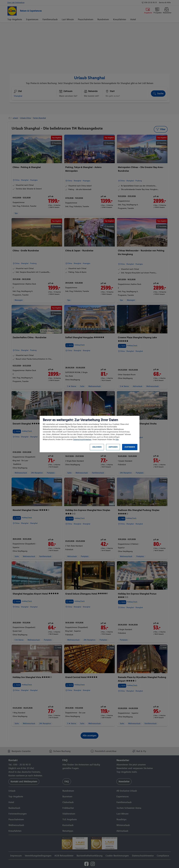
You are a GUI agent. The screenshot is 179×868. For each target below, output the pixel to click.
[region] (90, 434)
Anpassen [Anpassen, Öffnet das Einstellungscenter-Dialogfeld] (113, 447)
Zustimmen (130, 447)
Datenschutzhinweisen (82, 439)
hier (117, 439)
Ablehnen (97, 447)
